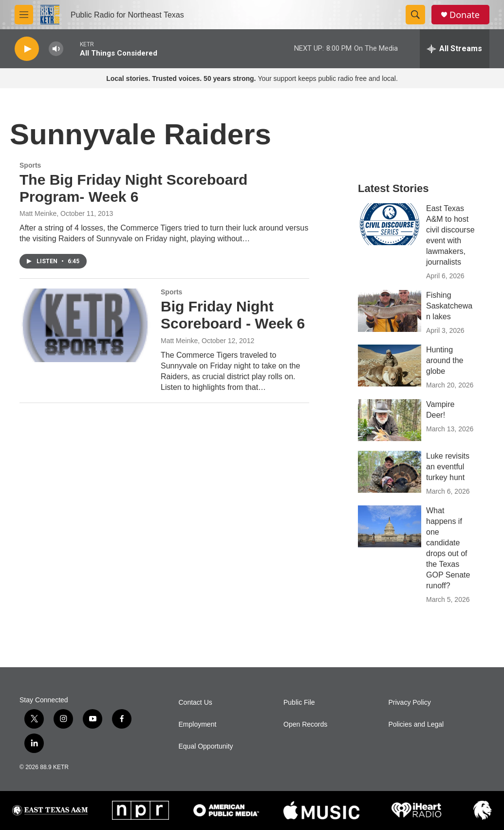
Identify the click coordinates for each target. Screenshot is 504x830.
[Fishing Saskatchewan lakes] (390, 311)
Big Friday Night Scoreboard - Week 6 (233, 315)
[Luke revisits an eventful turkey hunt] (390, 472)
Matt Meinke (38, 213)
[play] (27, 49)
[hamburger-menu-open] (24, 15)
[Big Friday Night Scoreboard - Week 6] (85, 325)
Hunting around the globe (445, 360)
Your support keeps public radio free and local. (252, 78)
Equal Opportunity (206, 746)
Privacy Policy (410, 703)
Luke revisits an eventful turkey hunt (448, 467)
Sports (30, 165)
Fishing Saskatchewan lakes (449, 306)
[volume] (56, 49)
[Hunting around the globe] (390, 366)
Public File (299, 703)
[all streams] (455, 49)
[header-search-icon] (415, 15)
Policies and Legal (416, 724)
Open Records (305, 724)
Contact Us (196, 703)
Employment (198, 724)
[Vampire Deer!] (390, 420)
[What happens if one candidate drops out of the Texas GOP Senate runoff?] (390, 526)
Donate (465, 15)
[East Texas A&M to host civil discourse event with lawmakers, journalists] (390, 224)
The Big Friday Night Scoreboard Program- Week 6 (133, 188)
